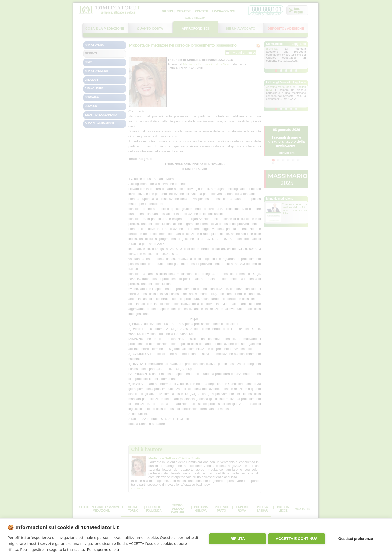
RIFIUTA (238, 539)
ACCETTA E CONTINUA (297, 539)
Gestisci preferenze (356, 539)
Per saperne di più (103, 549)
